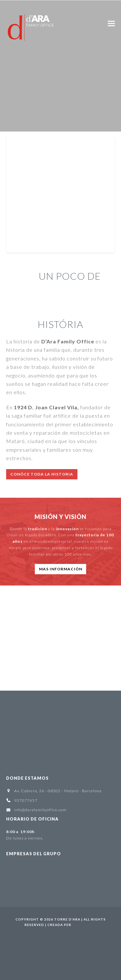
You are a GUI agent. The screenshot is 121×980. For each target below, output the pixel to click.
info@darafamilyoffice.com (40, 810)
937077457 (26, 800)
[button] (111, 23)
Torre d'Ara (67, 919)
